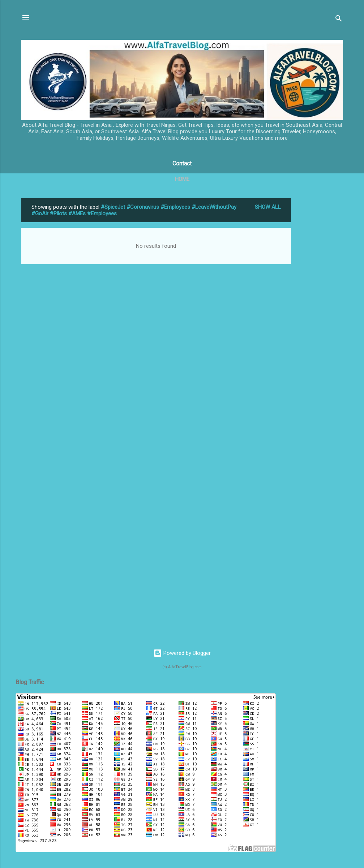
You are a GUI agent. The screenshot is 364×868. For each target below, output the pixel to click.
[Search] (339, 20)
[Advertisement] (320, 307)
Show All (268, 207)
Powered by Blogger (182, 653)
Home (182, 179)
